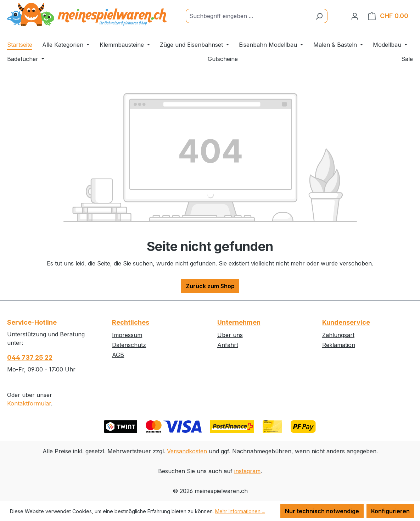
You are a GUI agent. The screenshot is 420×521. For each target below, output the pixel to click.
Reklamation (339, 345)
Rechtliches (131, 322)
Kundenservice (346, 322)
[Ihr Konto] (355, 16)
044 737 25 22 (30, 357)
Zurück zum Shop (210, 286)
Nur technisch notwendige (322, 511)
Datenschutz (129, 345)
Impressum (127, 335)
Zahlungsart (338, 335)
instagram (247, 471)
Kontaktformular (29, 403)
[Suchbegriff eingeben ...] (248, 16)
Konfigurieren (390, 511)
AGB (118, 355)
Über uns (230, 335)
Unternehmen (239, 322)
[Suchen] (319, 16)
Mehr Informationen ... (240, 511)
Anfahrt (228, 345)
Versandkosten (187, 451)
